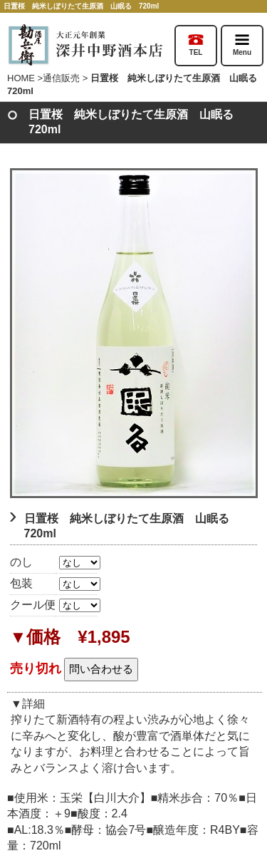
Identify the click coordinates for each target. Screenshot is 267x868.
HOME (21, 78)
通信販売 (61, 78)
